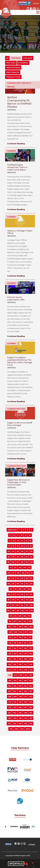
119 (15, 643)
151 (26, 675)
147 (31, 670)
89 (18, 611)
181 (25, 707)
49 (23, 573)
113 (10, 637)
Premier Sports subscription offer (16, 298)
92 (32, 611)
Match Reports (13, 72)
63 (31, 584)
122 (30, 643)
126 (25, 648)
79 (27, 600)
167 (31, 691)
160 (20, 686)
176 (25, 702)
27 (27, 551)
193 (9, 724)
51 (32, 573)
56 (27, 578)
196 (25, 724)
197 (31, 724)
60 (18, 584)
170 (20, 697)
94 (15, 616)
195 (20, 724)
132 (30, 654)
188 (9, 718)
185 (20, 713)
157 (30, 680)
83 (17, 605)
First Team (11, 63)
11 (9, 541)
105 (20, 627)
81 (8, 605)
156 (25, 680)
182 (31, 707)
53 (13, 578)
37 (17, 562)
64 (11, 589)
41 (11, 567)
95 (20, 616)
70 (13, 594)
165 (20, 691)
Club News (16, 58)
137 (31, 659)
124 (15, 648)
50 (28, 573)
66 (20, 589)
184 (15, 713)
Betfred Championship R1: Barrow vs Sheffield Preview (19, 102)
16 (30, 541)
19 (18, 546)
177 (31, 702)
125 (20, 648)
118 (10, 643)
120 (20, 643)
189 (15, 718)
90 (23, 611)
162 (31, 686)
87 (9, 611)
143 (9, 670)
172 (31, 697)
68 (29, 589)
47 (13, 573)
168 (10, 697)
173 (10, 702)
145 (20, 670)
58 (9, 584)
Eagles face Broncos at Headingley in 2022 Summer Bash (18, 482)
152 (31, 675)
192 (31, 718)
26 (22, 551)
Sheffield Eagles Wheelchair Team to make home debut (17, 167)
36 (13, 562)
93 (11, 616)
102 (30, 621)
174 (15, 702)
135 (20, 659)
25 (18, 551)
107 (31, 627)
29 (9, 557)
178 (9, 707)
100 (20, 621)
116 (25, 637)
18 (13, 546)
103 (9, 627)
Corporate (28, 58)
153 (10, 680)
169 (15, 697)
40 (31, 562)
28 (31, 551)
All (7, 58)
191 (26, 718)
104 (15, 627)
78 (22, 600)
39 (27, 562)
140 (20, 664)
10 (30, 535)
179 (15, 707)
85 (27, 605)
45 (29, 567)
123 (9, 648)
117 (30, 637)
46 (9, 573)
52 (9, 578)
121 (25, 643)
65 (15, 589)
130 (20, 654)
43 (20, 567)
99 (15, 621)
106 (25, 627)
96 (25, 616)
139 (15, 664)
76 (13, 600)
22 (31, 546)
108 (10, 632)
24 (13, 551)
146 (26, 670)
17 (9, 546)
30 (13, 557)
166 (25, 691)
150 (21, 675)
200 (22, 729)
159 (15, 686)
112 (30, 632)
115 (20, 637)
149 (15, 675)
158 (10, 686)
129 (15, 654)
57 (31, 578)
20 (22, 546)
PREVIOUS (12, 530)
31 (18, 557)
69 (9, 594)
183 (9, 713)
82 (13, 605)
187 (31, 713)
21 (26, 546)
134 (15, 659)
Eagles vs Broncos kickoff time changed (20, 424)
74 (31, 594)
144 (15, 670)
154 (15, 680)
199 (16, 729)
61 (22, 584)
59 (13, 584)
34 (31, 557)
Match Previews (13, 67)
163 (9, 691)
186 (25, 713)
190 (20, 718)
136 (25, 659)
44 (25, 567)
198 (11, 729)
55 (22, 578)
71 (18, 594)
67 (25, 589)
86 (31, 605)
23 (9, 551)
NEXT (28, 729)
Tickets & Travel (13, 77)
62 (27, 584)
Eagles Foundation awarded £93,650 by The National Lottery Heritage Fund (20, 361)
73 (27, 594)
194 (15, 724)
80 (31, 600)
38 (22, 562)
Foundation (23, 63)
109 (16, 632)
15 (26, 541)
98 (10, 621)
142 (31, 664)
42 (15, 567)
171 (25, 697)
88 (13, 611)
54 (18, 578)
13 (18, 541)
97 (29, 616)
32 (22, 557)
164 (15, 691)
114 (15, 637)
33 (27, 557)
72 (22, 594)
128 (10, 654)
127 (31, 648)
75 (9, 600)
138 (9, 664)
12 (14, 541)
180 (20, 707)
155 (20, 680)
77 (18, 600)
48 (18, 573)
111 (26, 632)
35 (8, 562)
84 (22, 605)
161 (25, 686)
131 (25, 654)
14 (22, 541)
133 (9, 659)
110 (21, 632)
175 (20, 702)
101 (25, 621)
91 (27, 611)
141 (25, 664)
